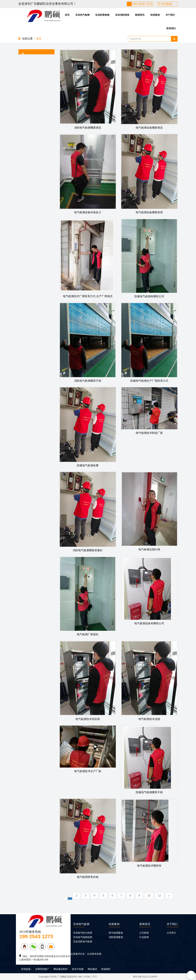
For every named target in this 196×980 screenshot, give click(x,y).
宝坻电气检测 (82, 15)
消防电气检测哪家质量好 (88, 550)
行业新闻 (144, 937)
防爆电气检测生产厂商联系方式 (149, 381)
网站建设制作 (61, 969)
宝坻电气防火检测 (83, 933)
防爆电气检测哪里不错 (149, 792)
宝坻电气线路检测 (83, 937)
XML (80, 977)
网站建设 (92, 969)
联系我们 (171, 28)
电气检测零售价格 (88, 877)
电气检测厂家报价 (88, 634)
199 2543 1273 (142, 4)
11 (159, 896)
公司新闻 (144, 933)
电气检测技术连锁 (149, 719)
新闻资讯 (140, 15)
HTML (87, 977)
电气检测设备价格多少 (88, 212)
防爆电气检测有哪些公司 (149, 296)
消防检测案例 (116, 937)
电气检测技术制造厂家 (149, 433)
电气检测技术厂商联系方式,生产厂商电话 (88, 296)
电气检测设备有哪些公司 (149, 623)
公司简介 (171, 933)
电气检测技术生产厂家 (88, 771)
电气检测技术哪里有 (149, 866)
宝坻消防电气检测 (83, 942)
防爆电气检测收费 (88, 465)
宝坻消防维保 (122, 15)
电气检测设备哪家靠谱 (149, 212)
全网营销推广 (42, 969)
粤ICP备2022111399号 (145, 977)
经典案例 (155, 15)
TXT (95, 977)
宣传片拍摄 (78, 969)
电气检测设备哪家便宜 (149, 128)
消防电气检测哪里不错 (88, 381)
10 (149, 896)
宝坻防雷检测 (102, 15)
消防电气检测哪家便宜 (88, 128)
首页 (67, 15)
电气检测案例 (116, 933)
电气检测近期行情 (149, 549)
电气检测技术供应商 (88, 719)
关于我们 (170, 15)
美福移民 (106, 969)
